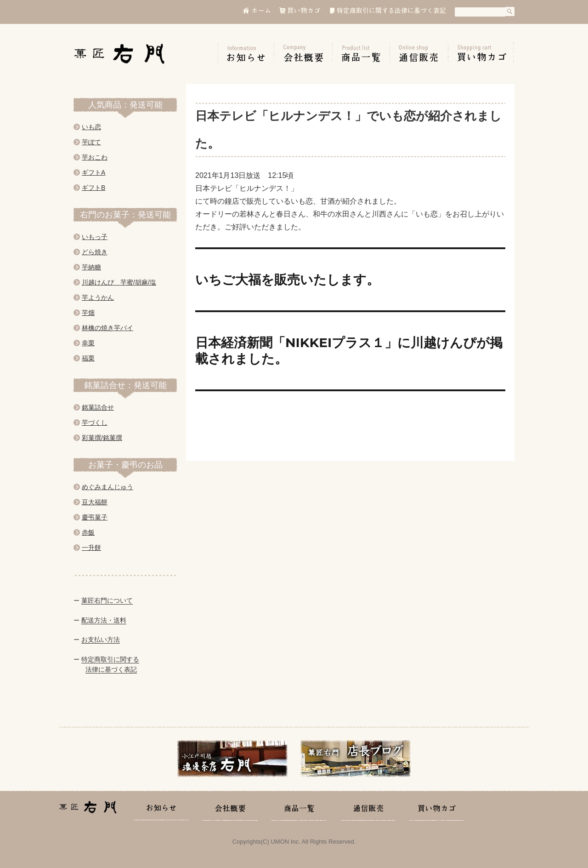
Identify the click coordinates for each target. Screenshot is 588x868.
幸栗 (88, 343)
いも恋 (91, 127)
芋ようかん (98, 297)
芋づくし (95, 423)
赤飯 (88, 532)
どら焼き (95, 252)
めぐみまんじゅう (107, 487)
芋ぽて (91, 142)
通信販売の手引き (419, 53)
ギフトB (93, 188)
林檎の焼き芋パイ (107, 328)
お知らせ (246, 53)
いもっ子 (95, 237)
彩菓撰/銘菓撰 (102, 438)
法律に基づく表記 (111, 669)
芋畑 (88, 313)
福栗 (88, 358)
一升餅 (91, 548)
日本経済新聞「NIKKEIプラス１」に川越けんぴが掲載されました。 (349, 351)
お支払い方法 (101, 640)
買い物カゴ (481, 53)
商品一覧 (361, 53)
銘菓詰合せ (98, 407)
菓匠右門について (107, 600)
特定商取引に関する (110, 659)
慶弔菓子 (95, 517)
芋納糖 (91, 267)
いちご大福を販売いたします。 (287, 280)
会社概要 (303, 53)
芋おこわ (95, 157)
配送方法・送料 (104, 620)
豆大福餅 (95, 502)
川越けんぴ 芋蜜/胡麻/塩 (119, 282)
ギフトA (93, 172)
